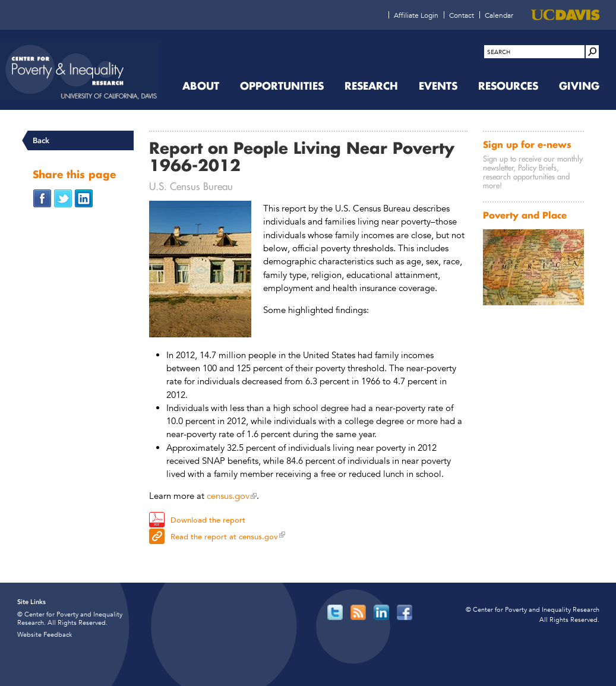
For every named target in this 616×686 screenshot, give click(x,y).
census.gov (228, 496)
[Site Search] (592, 52)
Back (41, 140)
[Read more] (200, 271)
